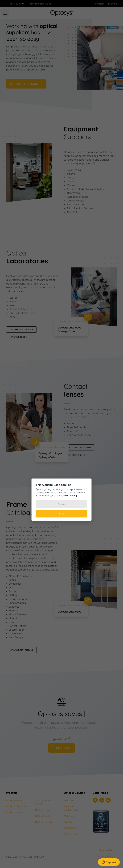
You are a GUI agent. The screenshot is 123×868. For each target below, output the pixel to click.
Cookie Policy (69, 496)
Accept (61, 513)
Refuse (62, 504)
